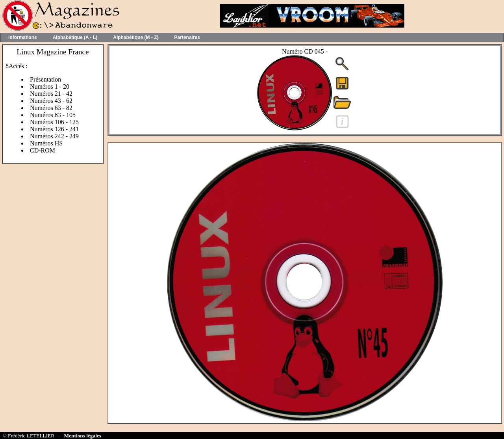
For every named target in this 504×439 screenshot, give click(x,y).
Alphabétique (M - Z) (136, 37)
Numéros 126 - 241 (54, 129)
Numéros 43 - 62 (51, 101)
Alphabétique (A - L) (75, 37)
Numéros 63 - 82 (51, 108)
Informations (23, 37)
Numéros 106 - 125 (54, 122)
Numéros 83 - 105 (53, 115)
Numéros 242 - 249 (54, 136)
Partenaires (187, 37)
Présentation (45, 79)
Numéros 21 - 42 (51, 94)
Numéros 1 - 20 (50, 86)
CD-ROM (43, 150)
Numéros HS (46, 143)
